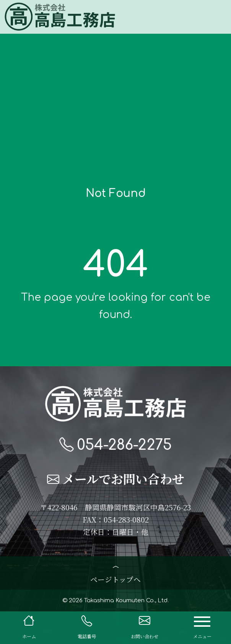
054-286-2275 (115, 446)
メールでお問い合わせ (116, 480)
